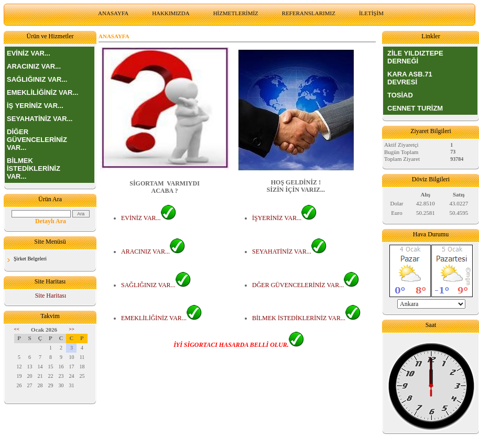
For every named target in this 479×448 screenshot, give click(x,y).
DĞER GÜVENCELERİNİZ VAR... (306, 285)
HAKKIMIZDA (171, 13)
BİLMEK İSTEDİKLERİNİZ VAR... (34, 168)
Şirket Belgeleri (30, 259)
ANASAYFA (113, 13)
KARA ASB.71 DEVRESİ (410, 78)
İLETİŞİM (371, 13)
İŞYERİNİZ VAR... (284, 218)
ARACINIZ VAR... (34, 66)
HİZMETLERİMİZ (236, 13)
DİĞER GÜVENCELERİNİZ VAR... (37, 140)
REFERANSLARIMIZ (309, 13)
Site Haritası (51, 296)
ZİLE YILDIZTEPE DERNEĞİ (415, 57)
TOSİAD (400, 95)
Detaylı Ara (51, 221)
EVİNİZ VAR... (29, 53)
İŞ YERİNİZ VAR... (35, 106)
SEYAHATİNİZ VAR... (40, 119)
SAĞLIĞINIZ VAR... (37, 79)
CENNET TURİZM (415, 108)
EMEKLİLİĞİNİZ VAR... (42, 92)
